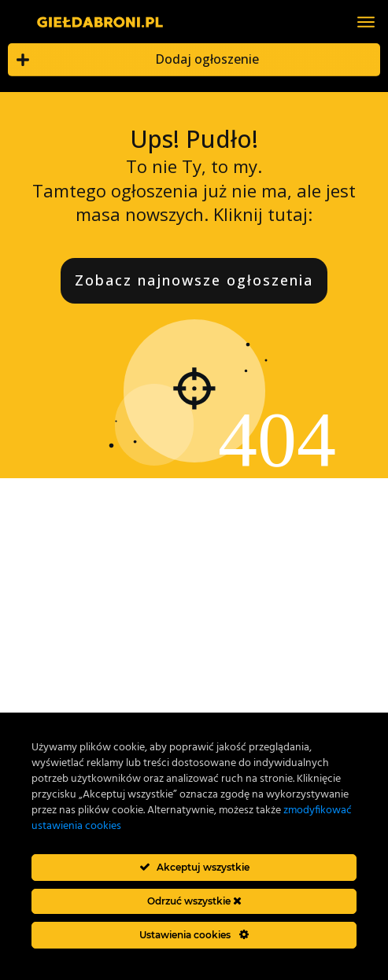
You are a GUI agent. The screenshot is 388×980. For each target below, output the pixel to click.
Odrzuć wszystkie (194, 901)
